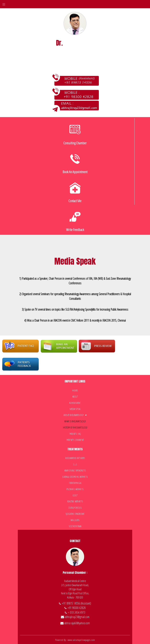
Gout (75, 495)
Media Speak (75, 408)
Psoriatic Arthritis (75, 488)
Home (75, 390)
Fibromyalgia (75, 482)
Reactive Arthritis (75, 501)
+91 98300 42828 (77, 607)
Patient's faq (75, 433)
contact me (75, 192)
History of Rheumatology (75, 427)
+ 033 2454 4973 (77, 612)
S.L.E (75, 464)
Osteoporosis (75, 507)
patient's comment (75, 439)
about (75, 396)
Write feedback (75, 221)
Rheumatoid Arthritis (75, 457)
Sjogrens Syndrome (75, 513)
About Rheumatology (75, 414)
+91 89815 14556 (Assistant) (77, 603)
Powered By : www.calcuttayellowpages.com (75, 639)
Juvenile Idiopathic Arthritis (75, 476)
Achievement (75, 402)
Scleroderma (75, 525)
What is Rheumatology (75, 421)
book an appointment (75, 163)
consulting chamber (75, 134)
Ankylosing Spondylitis (75, 470)
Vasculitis (75, 519)
